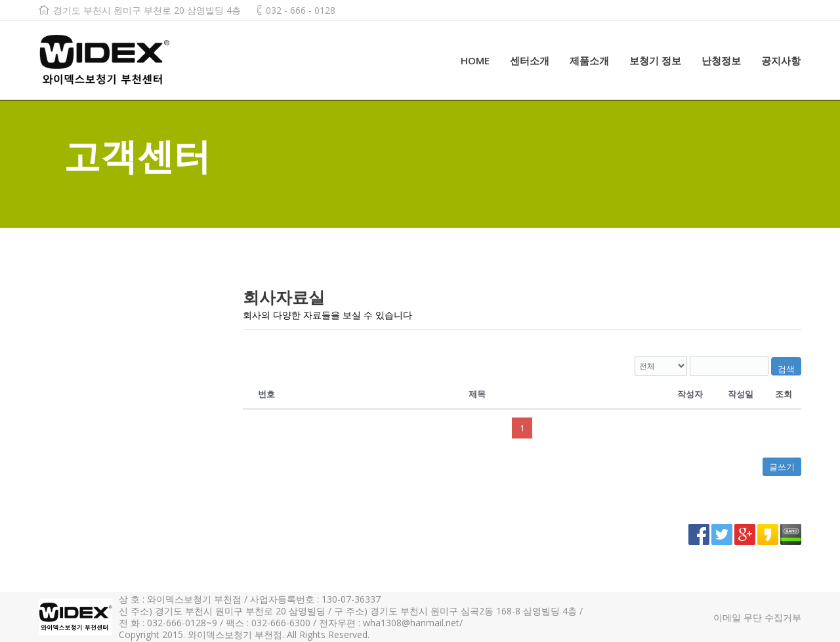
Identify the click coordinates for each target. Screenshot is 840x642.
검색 (786, 369)
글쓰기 (782, 467)
